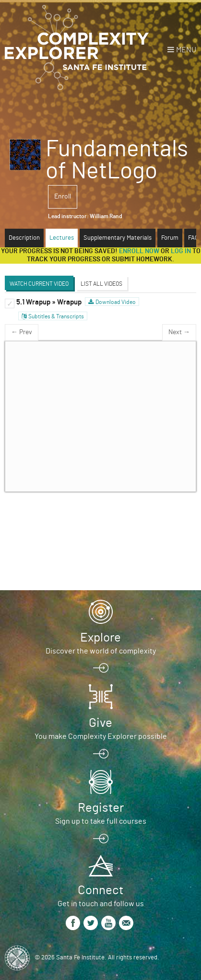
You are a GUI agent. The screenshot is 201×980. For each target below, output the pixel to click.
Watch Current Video (39, 284)
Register (101, 808)
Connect (100, 890)
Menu (186, 50)
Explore (100, 638)
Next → (179, 332)
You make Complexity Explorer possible (101, 736)
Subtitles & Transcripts (56, 316)
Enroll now (139, 251)
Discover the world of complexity (101, 651)
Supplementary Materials (118, 238)
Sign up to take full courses (101, 821)
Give (100, 723)
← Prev (22, 332)
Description (24, 238)
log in (181, 251)
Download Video (116, 302)
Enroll (63, 197)
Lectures (62, 238)
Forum (170, 238)
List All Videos (101, 284)
